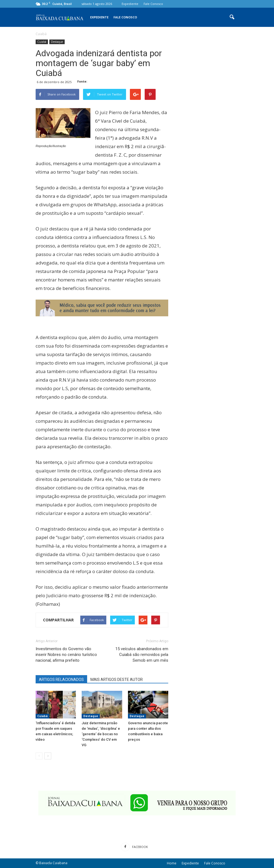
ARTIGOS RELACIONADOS (61, 680)
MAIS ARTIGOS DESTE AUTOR (117, 680)
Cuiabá (42, 42)
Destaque (57, 42)
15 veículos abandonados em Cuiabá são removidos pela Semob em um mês (142, 655)
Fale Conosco (153, 4)
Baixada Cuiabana (53, 863)
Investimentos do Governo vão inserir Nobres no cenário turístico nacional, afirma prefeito (66, 655)
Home (172, 863)
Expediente (130, 4)
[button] (232, 17)
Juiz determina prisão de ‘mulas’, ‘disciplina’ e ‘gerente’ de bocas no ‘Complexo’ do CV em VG (101, 734)
